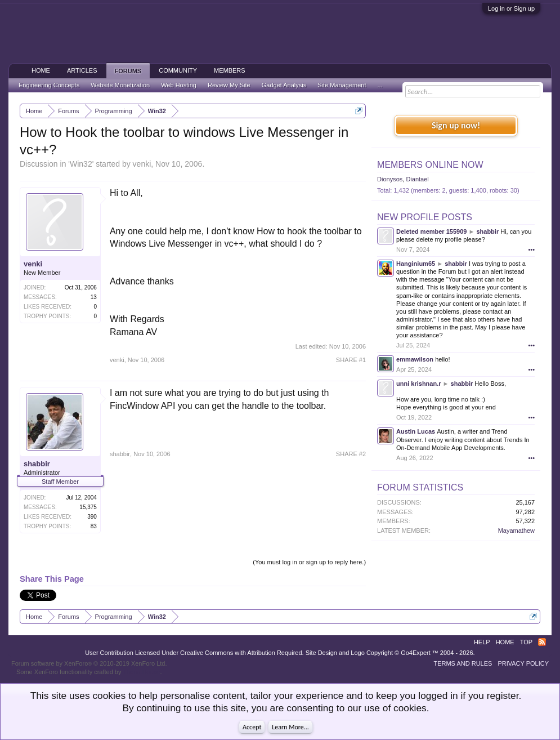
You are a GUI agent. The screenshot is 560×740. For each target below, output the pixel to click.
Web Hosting (179, 85)
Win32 (81, 164)
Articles (82, 70)
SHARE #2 (351, 454)
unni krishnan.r (418, 384)
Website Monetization (120, 85)
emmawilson (415, 359)
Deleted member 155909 (431, 231)
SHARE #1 (351, 360)
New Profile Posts (425, 217)
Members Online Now (430, 165)
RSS (542, 642)
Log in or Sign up (511, 8)
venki (142, 164)
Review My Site (229, 85)
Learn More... (290, 727)
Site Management (342, 85)
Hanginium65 (416, 264)
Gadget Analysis (284, 85)
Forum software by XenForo (89, 663)
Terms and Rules (463, 663)
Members (230, 70)
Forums (128, 71)
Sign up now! (456, 125)
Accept (252, 727)
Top (526, 642)
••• (532, 249)
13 (94, 297)
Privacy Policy (523, 663)
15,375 (88, 507)
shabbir (37, 464)
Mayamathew (516, 531)
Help (482, 642)
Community (178, 70)
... (380, 85)
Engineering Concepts (49, 85)
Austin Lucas (416, 431)
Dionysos (390, 179)
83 (94, 526)
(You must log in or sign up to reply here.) (309, 562)
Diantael (417, 179)
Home (41, 70)
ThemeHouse (141, 672)
